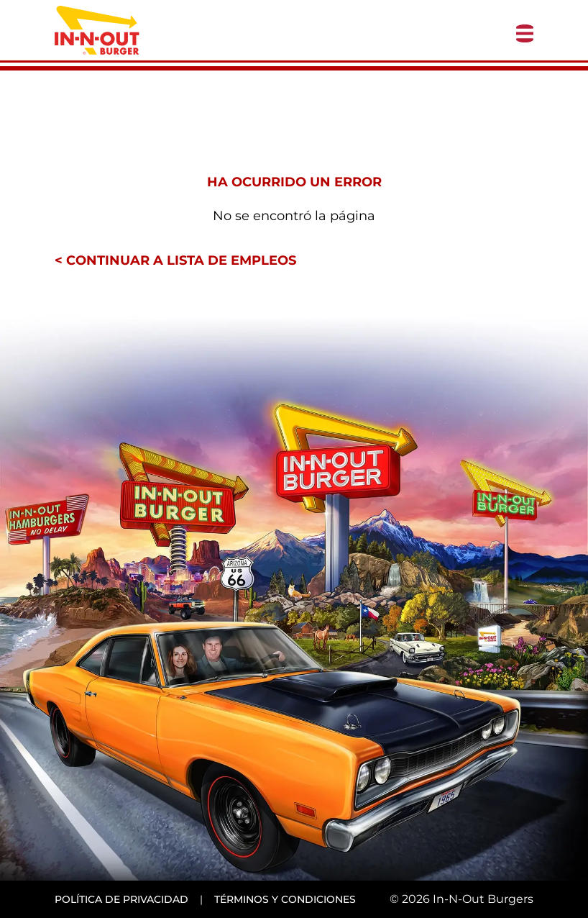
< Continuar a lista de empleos (175, 260)
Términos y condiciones (285, 899)
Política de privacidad (121, 899)
